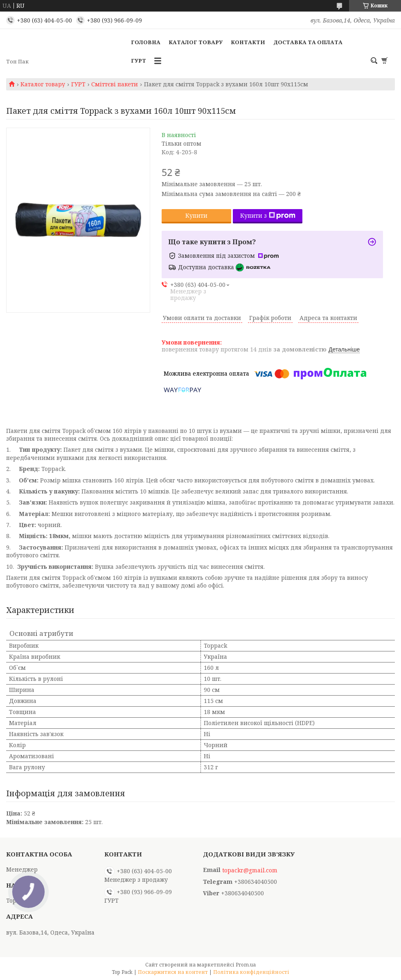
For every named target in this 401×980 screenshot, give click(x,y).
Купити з (268, 215)
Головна (146, 42)
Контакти (248, 42)
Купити (196, 215)
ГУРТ (139, 61)
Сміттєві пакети (115, 84)
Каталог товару (196, 42)
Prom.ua (246, 965)
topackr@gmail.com (250, 870)
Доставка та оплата (308, 42)
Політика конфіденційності (251, 972)
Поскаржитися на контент (173, 972)
